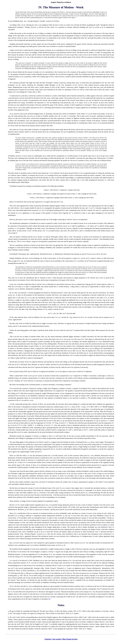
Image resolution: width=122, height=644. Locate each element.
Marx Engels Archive (70, 639)
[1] (107, 527)
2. (9, 617)
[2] (50, 599)
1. (9, 611)
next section (57, 639)
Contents (48, 639)
